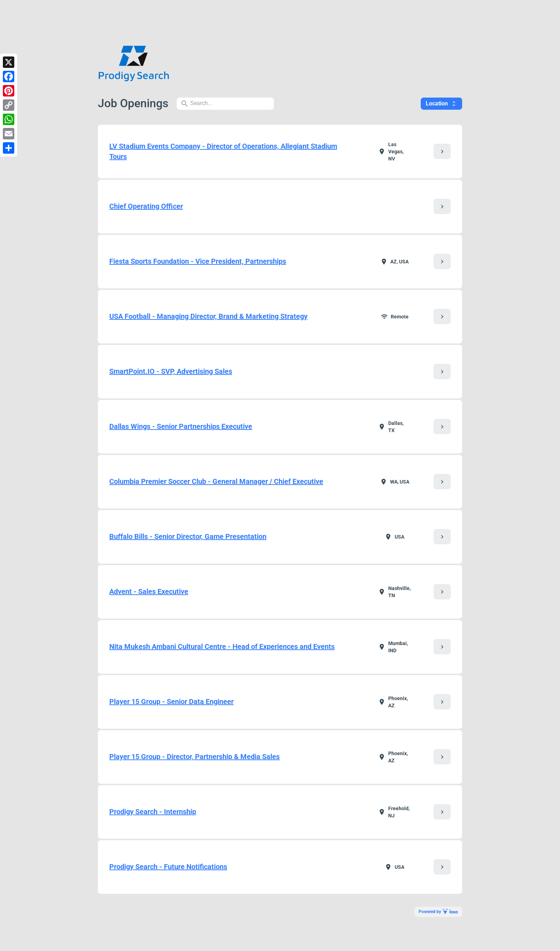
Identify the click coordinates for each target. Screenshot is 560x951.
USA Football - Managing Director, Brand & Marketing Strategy (208, 316)
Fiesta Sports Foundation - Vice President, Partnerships (198, 261)
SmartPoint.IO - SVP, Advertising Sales (171, 371)
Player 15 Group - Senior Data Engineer (171, 702)
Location (441, 103)
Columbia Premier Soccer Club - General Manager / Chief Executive (216, 481)
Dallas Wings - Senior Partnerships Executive (181, 426)
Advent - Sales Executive (149, 591)
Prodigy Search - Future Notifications (168, 867)
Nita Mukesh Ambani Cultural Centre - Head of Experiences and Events (222, 647)
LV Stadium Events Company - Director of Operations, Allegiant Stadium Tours (223, 151)
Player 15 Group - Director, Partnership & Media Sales (194, 757)
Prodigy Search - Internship (153, 812)
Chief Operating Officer (146, 206)
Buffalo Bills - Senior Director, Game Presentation (188, 536)
